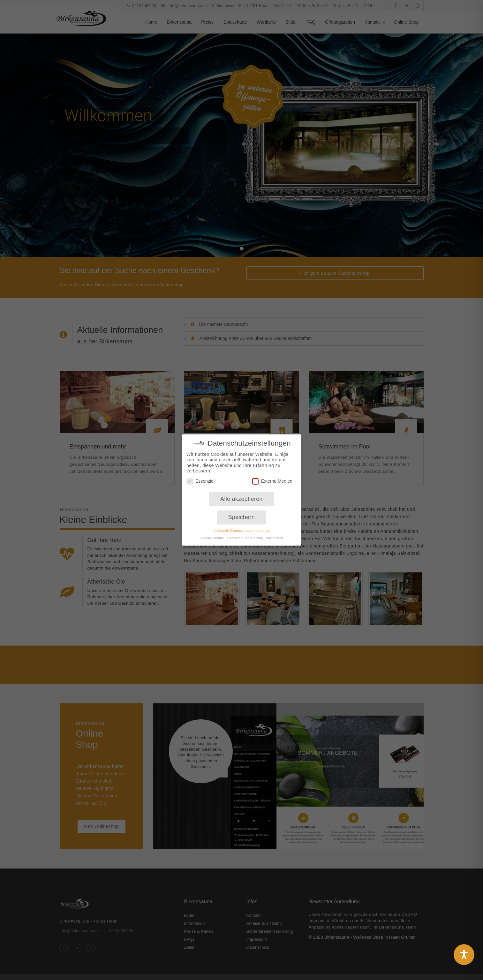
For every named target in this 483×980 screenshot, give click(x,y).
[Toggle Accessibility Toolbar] (464, 955)
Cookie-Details (212, 533)
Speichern (241, 512)
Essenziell (201, 476)
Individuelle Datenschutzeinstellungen (241, 525)
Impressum (274, 533)
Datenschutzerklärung (245, 533)
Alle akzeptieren (241, 494)
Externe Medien (272, 476)
